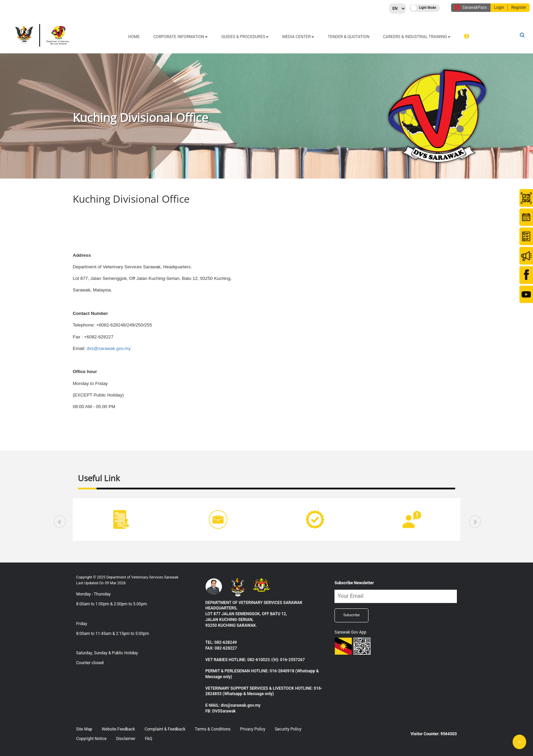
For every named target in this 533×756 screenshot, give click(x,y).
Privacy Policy (253, 729)
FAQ (149, 739)
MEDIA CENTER (298, 37)
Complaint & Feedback (165, 729)
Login (499, 8)
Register (519, 8)
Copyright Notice (91, 739)
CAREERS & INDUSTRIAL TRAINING (417, 37)
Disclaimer (126, 739)
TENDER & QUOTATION (349, 37)
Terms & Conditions (213, 729)
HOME (134, 37)
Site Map (84, 729)
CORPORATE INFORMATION (180, 37)
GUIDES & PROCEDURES (245, 37)
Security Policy (288, 729)
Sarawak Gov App (350, 632)
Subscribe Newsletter (354, 583)
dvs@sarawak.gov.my (109, 348)
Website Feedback (118, 729)
